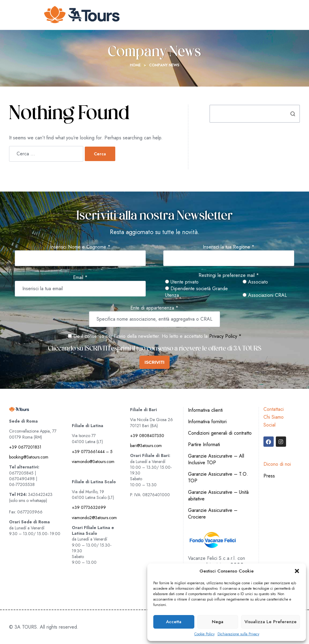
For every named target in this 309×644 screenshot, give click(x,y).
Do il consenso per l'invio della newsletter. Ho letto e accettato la (138, 336)
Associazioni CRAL (265, 295)
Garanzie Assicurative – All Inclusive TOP (216, 459)
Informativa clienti (205, 410)
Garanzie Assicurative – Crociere (213, 514)
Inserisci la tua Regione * (229, 247)
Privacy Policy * (225, 336)
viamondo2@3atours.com (94, 518)
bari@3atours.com (146, 446)
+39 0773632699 (89, 507)
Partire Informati (204, 444)
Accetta (174, 622)
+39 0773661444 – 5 (92, 452)
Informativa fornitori (207, 422)
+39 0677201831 (25, 447)
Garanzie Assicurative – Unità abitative (218, 495)
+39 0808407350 (147, 436)
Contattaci (274, 409)
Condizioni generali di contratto (220, 433)
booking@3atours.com (29, 457)
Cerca (293, 114)
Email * (80, 278)
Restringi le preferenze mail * (229, 275)
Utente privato (182, 282)
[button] (297, 571)
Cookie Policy (204, 634)
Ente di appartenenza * (154, 308)
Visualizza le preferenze (271, 622)
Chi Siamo (274, 417)
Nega (218, 622)
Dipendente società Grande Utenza (196, 292)
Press (269, 476)
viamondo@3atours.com (93, 462)
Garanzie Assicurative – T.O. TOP (218, 477)
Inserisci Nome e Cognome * (80, 247)
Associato (255, 282)
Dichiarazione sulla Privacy (238, 634)
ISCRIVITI (154, 362)
